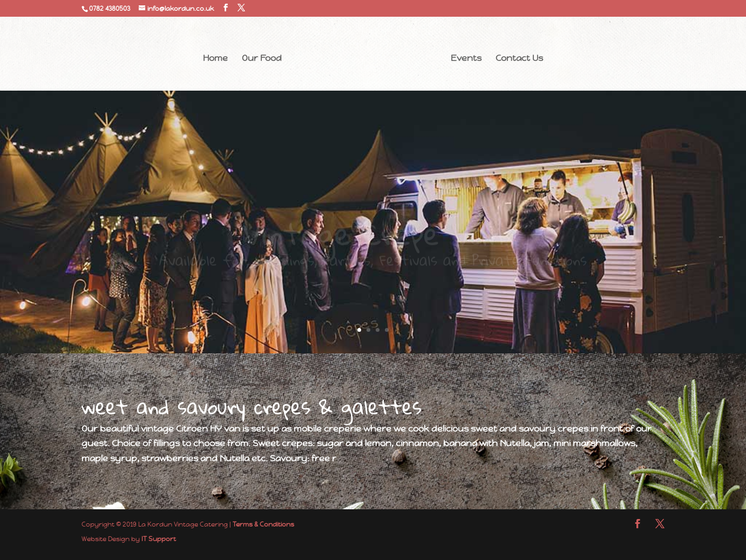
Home (215, 59)
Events (466, 59)
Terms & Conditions (263, 524)
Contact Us (519, 59)
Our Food (262, 59)
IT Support (159, 539)
